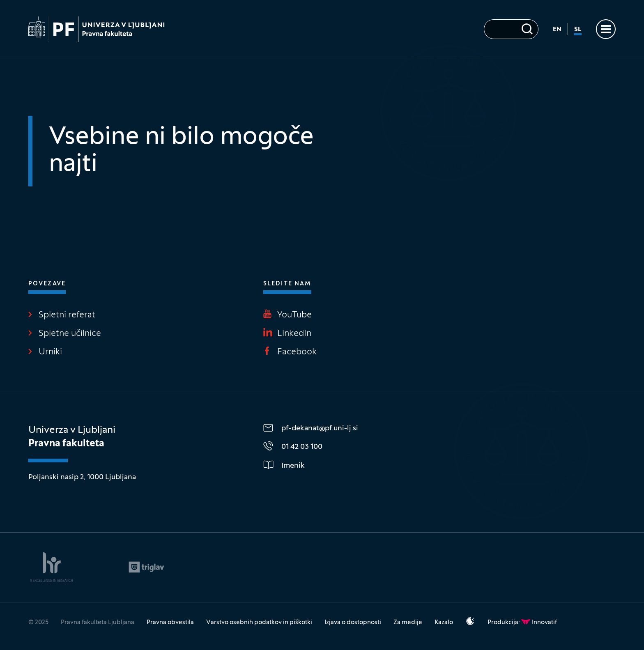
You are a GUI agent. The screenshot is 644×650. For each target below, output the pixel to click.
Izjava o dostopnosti (353, 622)
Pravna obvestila (170, 622)
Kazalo (444, 622)
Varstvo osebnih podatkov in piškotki (259, 622)
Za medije (408, 622)
